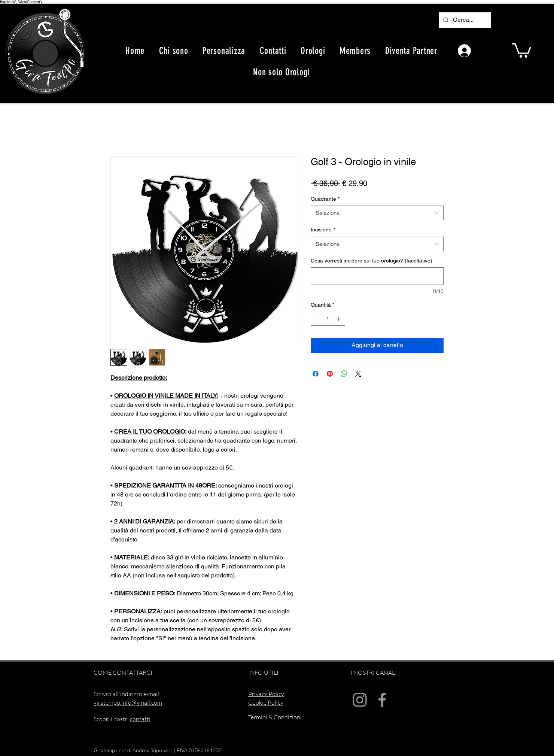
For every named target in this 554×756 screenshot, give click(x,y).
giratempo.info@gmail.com (128, 702)
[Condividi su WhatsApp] (344, 374)
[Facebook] (382, 700)
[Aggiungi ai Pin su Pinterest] (330, 374)
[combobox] (377, 213)
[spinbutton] (328, 319)
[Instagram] (360, 700)
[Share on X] (358, 374)
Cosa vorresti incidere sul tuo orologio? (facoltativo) (372, 261)
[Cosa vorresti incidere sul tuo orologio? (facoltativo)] (377, 276)
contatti (140, 719)
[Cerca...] (464, 20)
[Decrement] (316, 319)
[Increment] (339, 319)
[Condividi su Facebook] (316, 374)
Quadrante (325, 199)
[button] (522, 50)
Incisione (323, 230)
